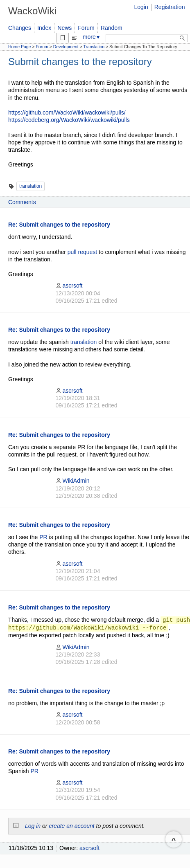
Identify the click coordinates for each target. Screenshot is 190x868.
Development (66, 47)
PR (43, 537)
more (92, 37)
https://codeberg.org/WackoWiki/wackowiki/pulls (69, 120)
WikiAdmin (72, 481)
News (64, 28)
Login (141, 7)
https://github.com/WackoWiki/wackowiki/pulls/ (67, 112)
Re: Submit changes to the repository (59, 225)
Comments (22, 202)
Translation (94, 47)
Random (112, 28)
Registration (170, 7)
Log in (33, 826)
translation (31, 186)
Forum (86, 28)
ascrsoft (69, 286)
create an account (71, 826)
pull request (82, 252)
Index (44, 28)
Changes (20, 28)
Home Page (19, 47)
